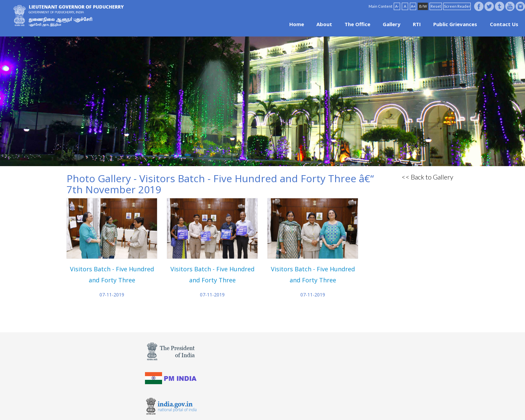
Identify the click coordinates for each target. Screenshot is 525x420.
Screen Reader (457, 6)
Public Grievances (455, 24)
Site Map (281, 404)
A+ (413, 6)
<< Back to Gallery (427, 177)
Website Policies (239, 404)
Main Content (381, 6)
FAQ (264, 404)
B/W (423, 6)
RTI (417, 24)
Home (297, 24)
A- (397, 6)
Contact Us (504, 24)
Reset (436, 6)
